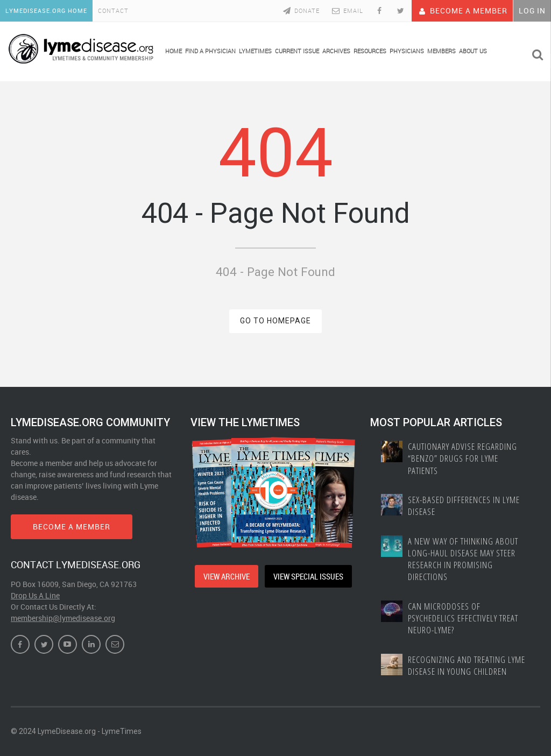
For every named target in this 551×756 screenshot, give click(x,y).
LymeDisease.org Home (46, 10)
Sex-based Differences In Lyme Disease (464, 506)
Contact (113, 10)
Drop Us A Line (35, 595)
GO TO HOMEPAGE (275, 321)
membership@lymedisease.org (63, 618)
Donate (301, 10)
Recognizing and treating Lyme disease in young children (467, 666)
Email (347, 10)
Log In (532, 10)
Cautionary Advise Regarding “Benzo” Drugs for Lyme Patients (462, 458)
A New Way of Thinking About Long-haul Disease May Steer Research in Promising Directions (463, 559)
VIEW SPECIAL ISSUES (308, 576)
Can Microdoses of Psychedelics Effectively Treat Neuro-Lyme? (463, 618)
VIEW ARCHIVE (227, 576)
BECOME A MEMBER (72, 527)
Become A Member (462, 10)
